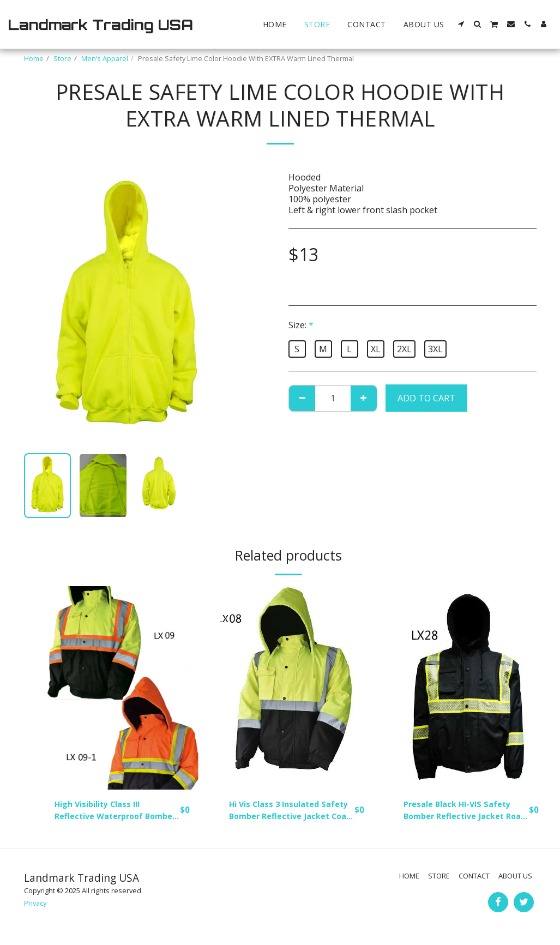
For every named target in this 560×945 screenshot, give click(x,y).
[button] (461, 24)
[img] (122, 688)
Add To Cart (426, 398)
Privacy (35, 906)
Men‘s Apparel (105, 58)
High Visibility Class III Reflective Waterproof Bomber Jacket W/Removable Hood (104, 812)
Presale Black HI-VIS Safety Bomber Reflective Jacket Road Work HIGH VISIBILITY (462, 812)
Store (62, 58)
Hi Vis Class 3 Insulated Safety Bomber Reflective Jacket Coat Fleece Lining (285, 812)
